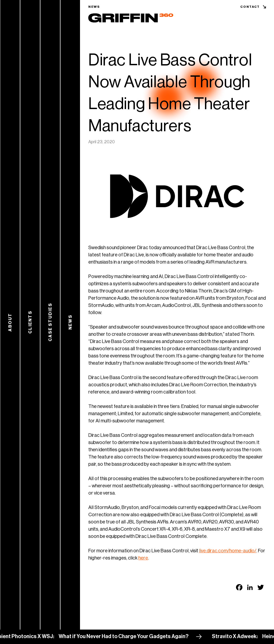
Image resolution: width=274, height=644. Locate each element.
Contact (250, 7)
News (94, 7)
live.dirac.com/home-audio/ (228, 551)
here (143, 558)
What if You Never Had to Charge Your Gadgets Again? (127, 637)
